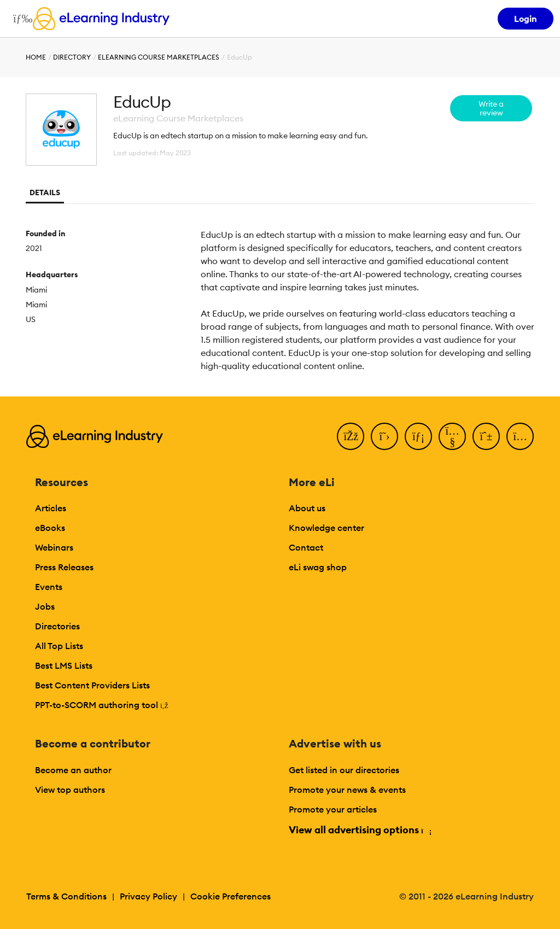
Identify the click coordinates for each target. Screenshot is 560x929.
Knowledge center (326, 528)
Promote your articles (333, 809)
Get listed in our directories (344, 770)
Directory (72, 57)
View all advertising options (360, 830)
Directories (57, 626)
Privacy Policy (148, 896)
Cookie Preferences (231, 896)
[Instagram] (520, 436)
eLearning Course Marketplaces (159, 57)
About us (307, 508)
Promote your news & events (347, 790)
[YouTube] (452, 436)
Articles (51, 508)
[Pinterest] (486, 436)
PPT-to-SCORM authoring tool (102, 705)
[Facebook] (351, 436)
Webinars (54, 547)
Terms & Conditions (66, 896)
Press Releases (64, 567)
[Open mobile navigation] (20, 19)
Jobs (45, 606)
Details (45, 192)
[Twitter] (384, 436)
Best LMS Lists (64, 665)
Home (36, 57)
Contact (306, 547)
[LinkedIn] (418, 436)
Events (49, 587)
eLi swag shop (318, 567)
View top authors (70, 790)
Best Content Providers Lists (92, 685)
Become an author (73, 770)
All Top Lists (59, 646)
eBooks (50, 528)
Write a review (491, 108)
